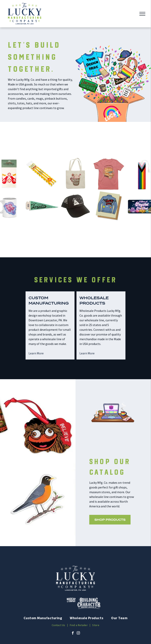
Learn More (36, 353)
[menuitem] (43, 618)
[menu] (142, 14)
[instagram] (78, 634)
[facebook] (73, 634)
